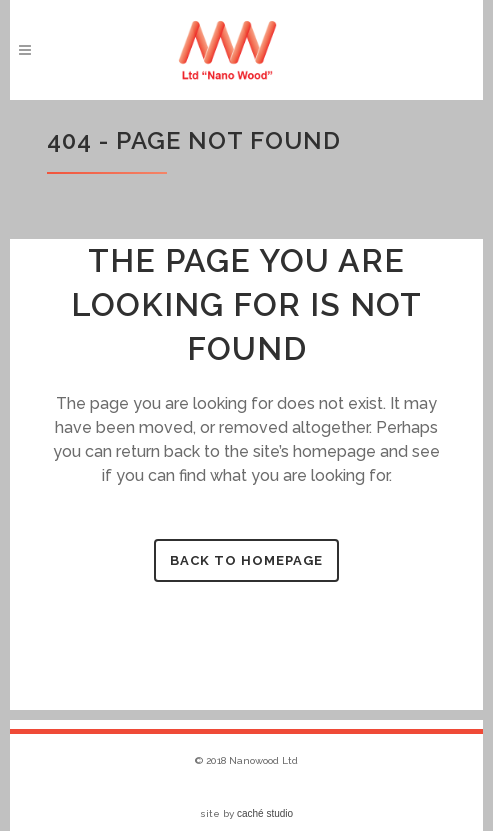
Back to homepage (246, 560)
